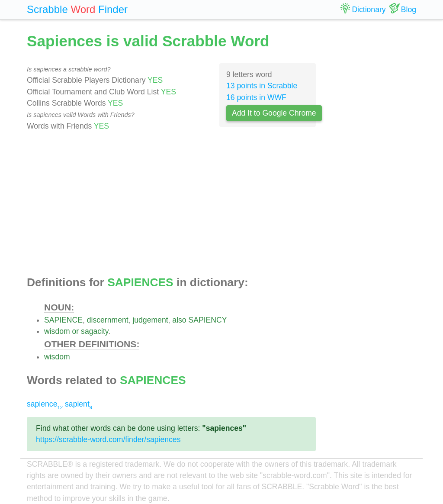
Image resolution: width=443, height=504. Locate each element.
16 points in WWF (256, 97)
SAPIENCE (63, 320)
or (76, 331)
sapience (45, 404)
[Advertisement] (171, 204)
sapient (79, 404)
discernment (108, 320)
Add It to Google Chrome (274, 113)
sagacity (95, 331)
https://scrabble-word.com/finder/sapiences (108, 439)
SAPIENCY (208, 320)
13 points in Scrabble (262, 86)
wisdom (57, 331)
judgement (150, 320)
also (179, 320)
